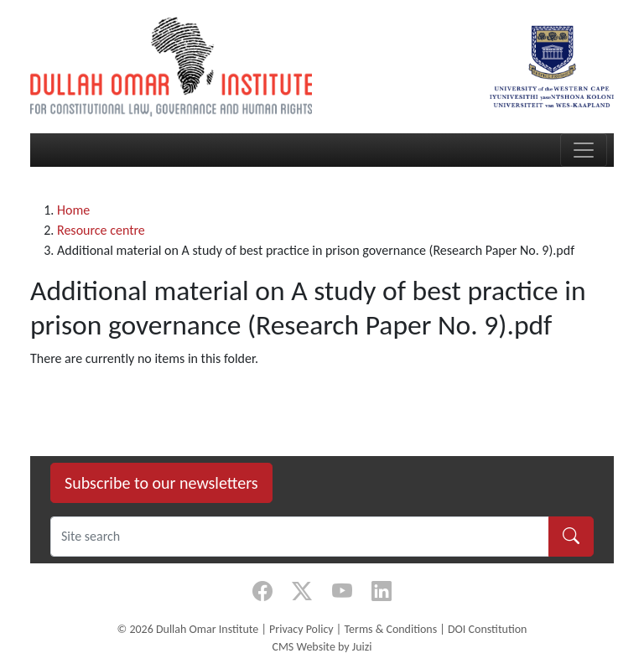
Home (73, 210)
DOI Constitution (487, 629)
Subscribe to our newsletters (161, 483)
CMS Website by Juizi (322, 647)
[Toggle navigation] (584, 150)
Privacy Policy (301, 629)
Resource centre (101, 230)
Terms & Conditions (390, 629)
